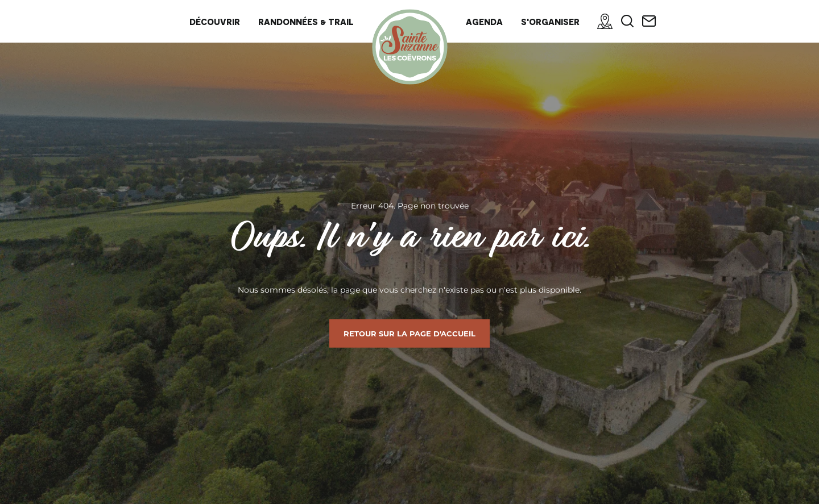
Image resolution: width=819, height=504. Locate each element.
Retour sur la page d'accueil (409, 334)
